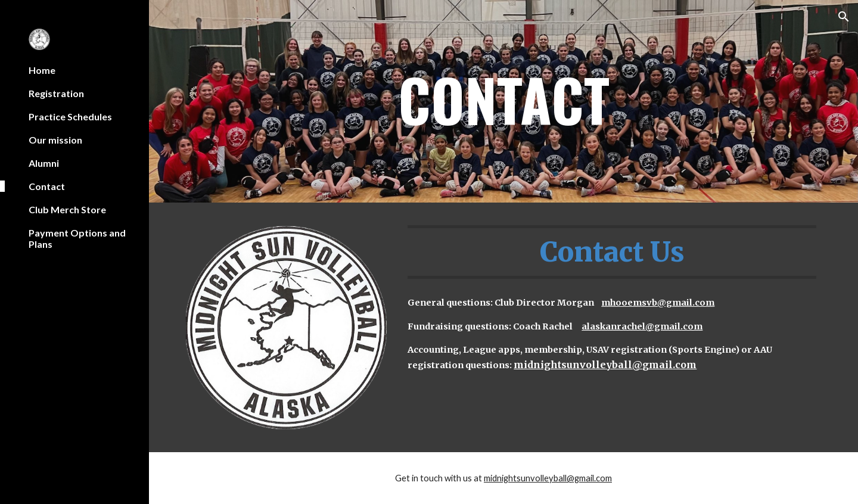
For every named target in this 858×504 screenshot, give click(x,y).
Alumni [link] (44, 163)
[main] (504, 101)
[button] (844, 17)
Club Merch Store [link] (67, 209)
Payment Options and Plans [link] (77, 238)
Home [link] (42, 70)
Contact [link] (47, 186)
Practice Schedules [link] (70, 116)
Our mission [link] (55, 140)
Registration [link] (56, 93)
